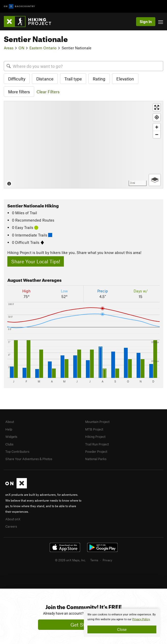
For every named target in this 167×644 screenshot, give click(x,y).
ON (21, 48)
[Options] (155, 180)
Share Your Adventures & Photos (29, 459)
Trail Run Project (97, 444)
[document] (122, 623)
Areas (9, 48)
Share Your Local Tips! (36, 261)
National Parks (96, 459)
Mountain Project (97, 422)
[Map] (83, 145)
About (10, 422)
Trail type (73, 79)
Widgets (11, 437)
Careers (11, 526)
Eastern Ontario (43, 48)
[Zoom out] (157, 134)
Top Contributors (17, 452)
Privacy (107, 560)
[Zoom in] (157, 127)
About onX (13, 519)
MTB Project (94, 429)
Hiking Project (95, 437)
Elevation (125, 79)
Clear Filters (48, 92)
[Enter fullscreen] (157, 107)
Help (9, 429)
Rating (99, 79)
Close (122, 629)
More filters (19, 92)
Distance (45, 79)
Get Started (83, 625)
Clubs (9, 444)
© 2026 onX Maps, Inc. (70, 560)
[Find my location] (157, 117)
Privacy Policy (141, 619)
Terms (94, 560)
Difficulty (17, 79)
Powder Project (96, 452)
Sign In (146, 22)
